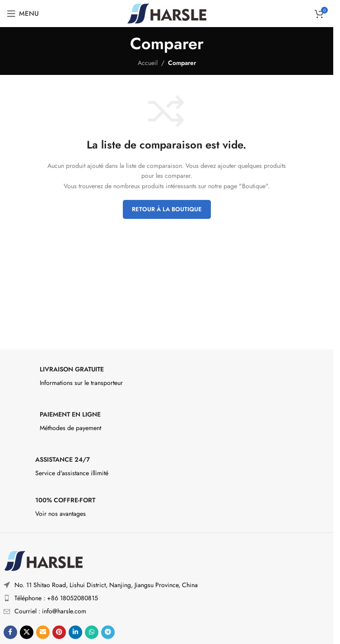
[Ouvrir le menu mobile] (23, 14)
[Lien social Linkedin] (75, 632)
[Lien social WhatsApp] (92, 632)
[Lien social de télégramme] (108, 632)
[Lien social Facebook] (10, 632)
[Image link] (43, 560)
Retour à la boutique (167, 209)
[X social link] (27, 632)
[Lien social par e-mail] (43, 632)
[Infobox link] (167, 379)
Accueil (148, 63)
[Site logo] (167, 13)
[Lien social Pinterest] (59, 632)
